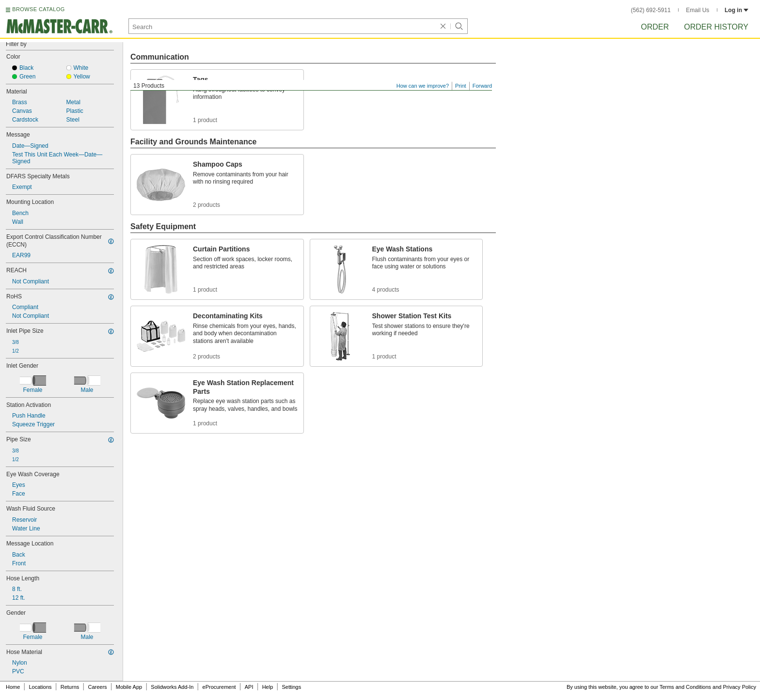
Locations (40, 687)
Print (461, 86)
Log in (736, 10)
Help (268, 687)
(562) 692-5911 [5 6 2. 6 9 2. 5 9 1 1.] (651, 10)
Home (13, 687)
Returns (70, 687)
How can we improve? (423, 86)
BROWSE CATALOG (38, 9)
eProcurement (219, 687)
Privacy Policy (740, 687)
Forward (482, 86)
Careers (97, 687)
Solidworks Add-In (172, 687)
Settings (291, 687)
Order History (716, 27)
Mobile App (129, 687)
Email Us (697, 10)
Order (655, 27)
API (249, 687)
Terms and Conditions (685, 687)
